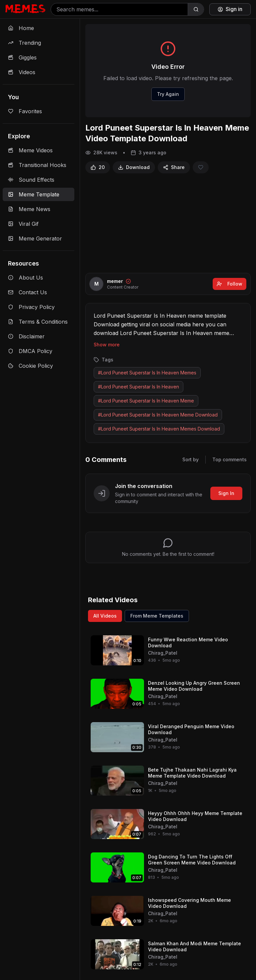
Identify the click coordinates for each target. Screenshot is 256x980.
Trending (24, 43)
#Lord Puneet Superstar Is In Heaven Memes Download (159, 429)
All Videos (105, 616)
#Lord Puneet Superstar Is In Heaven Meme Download (158, 415)
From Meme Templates (157, 616)
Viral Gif (23, 224)
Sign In (226, 493)
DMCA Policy (30, 351)
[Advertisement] (168, 223)
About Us (25, 278)
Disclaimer (26, 336)
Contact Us (27, 292)
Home (21, 28)
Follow (229, 284)
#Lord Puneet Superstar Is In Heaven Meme (146, 401)
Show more (107, 345)
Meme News (29, 209)
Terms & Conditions (38, 322)
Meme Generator (35, 238)
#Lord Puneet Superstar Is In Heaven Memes (147, 373)
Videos (22, 72)
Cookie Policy (30, 366)
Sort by (190, 459)
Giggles (22, 57)
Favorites (25, 111)
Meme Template (34, 194)
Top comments (229, 459)
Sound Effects (31, 180)
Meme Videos (30, 150)
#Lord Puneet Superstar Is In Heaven (138, 387)
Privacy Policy (31, 307)
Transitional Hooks (37, 165)
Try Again (168, 94)
